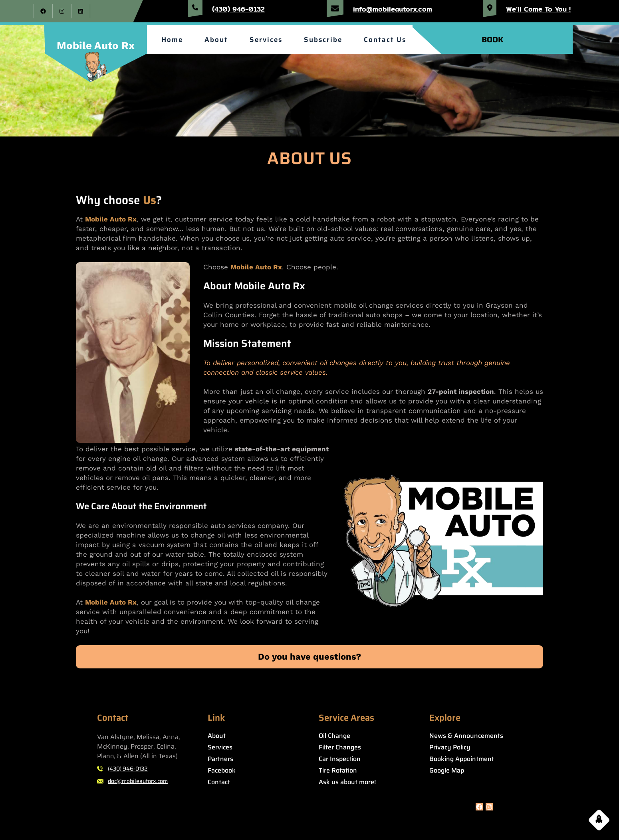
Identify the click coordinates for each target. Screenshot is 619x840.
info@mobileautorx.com (393, 9)
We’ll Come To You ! (538, 9)
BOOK (493, 40)
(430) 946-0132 (238, 9)
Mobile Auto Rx (96, 45)
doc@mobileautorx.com (138, 781)
